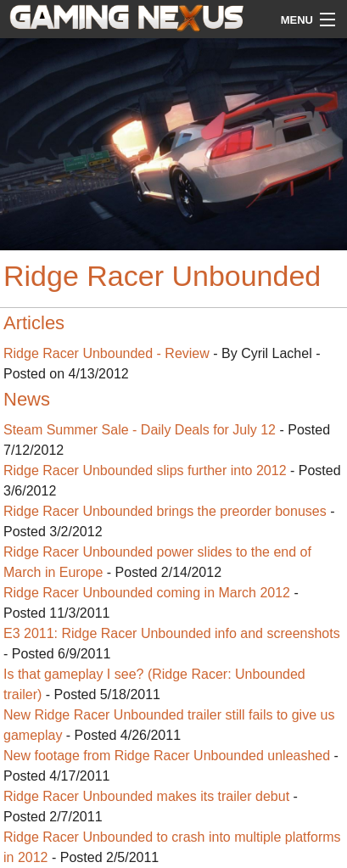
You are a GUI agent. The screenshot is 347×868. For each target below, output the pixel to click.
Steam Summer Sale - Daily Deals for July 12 (140, 430)
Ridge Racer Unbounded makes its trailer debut (146, 796)
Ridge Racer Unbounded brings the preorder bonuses (165, 511)
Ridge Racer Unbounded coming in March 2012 (147, 593)
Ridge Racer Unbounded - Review (106, 353)
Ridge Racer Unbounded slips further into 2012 (145, 470)
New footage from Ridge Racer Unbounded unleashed (167, 756)
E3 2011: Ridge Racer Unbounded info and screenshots (172, 633)
